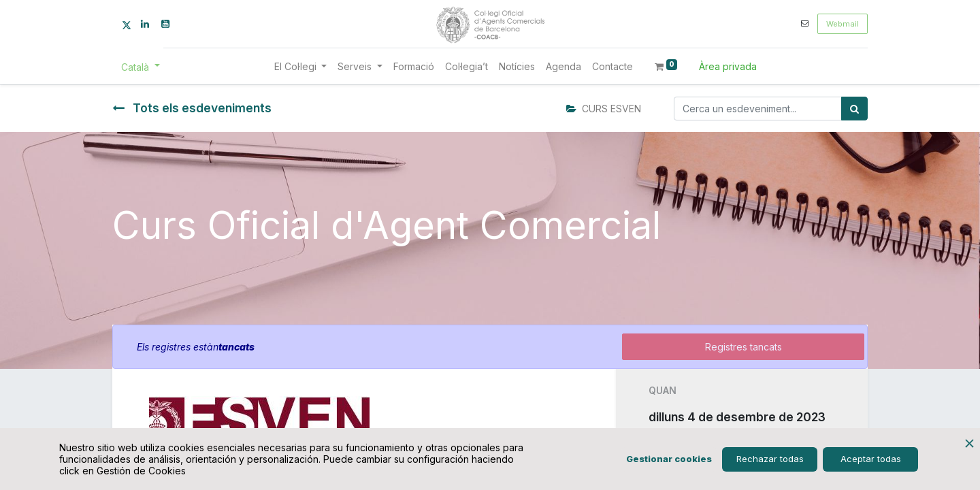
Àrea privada (728, 66)
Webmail (843, 24)
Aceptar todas (871, 459)
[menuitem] (414, 66)
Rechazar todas (770, 459)
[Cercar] (854, 109)
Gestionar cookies (669, 459)
